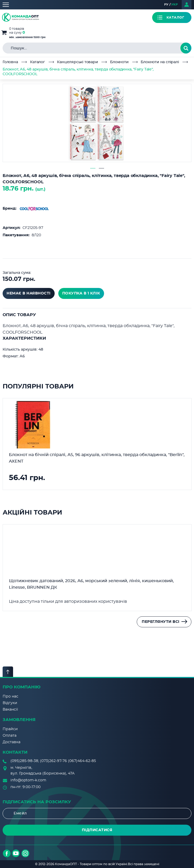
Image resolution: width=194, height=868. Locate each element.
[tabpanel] (97, 123)
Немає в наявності (29, 293)
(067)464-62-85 (82, 761)
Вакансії (10, 710)
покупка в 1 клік (81, 293)
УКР (175, 5)
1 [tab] (93, 168)
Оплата (10, 736)
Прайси (10, 729)
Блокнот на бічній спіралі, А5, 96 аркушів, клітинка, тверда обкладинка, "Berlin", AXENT (97, 458)
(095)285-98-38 (24, 761)
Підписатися (97, 830)
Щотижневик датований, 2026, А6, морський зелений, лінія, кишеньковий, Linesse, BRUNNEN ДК (91, 584)
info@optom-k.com (28, 780)
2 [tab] (101, 168)
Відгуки (10, 703)
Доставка (12, 742)
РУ (166, 5)
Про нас (10, 696)
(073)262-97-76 (53, 761)
